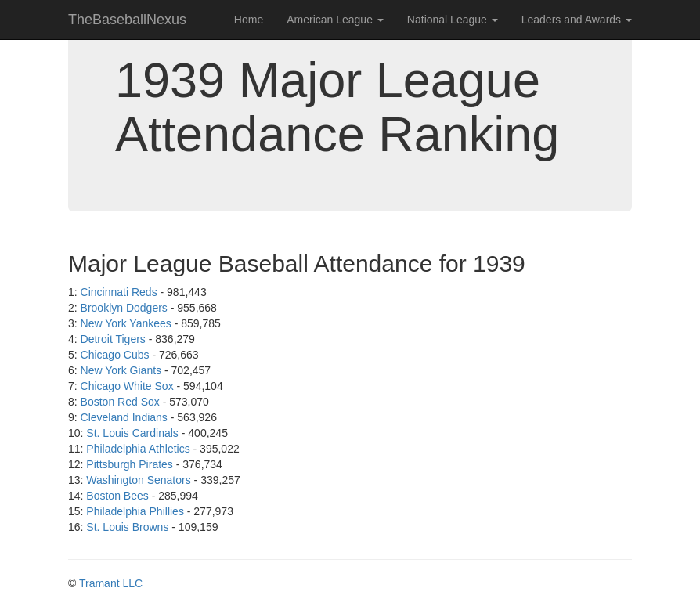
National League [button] (453, 20)
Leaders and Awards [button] (577, 20)
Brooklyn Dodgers (124, 308)
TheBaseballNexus (127, 20)
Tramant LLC (111, 583)
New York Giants (121, 370)
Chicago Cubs (115, 355)
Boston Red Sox (120, 402)
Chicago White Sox (127, 386)
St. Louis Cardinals (132, 433)
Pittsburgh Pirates (130, 464)
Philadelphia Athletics (138, 449)
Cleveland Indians (124, 417)
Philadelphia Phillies (135, 511)
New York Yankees (126, 323)
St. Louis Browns (127, 527)
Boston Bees (117, 496)
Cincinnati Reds (119, 292)
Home (249, 20)
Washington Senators (138, 480)
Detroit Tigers (113, 339)
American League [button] (335, 20)
